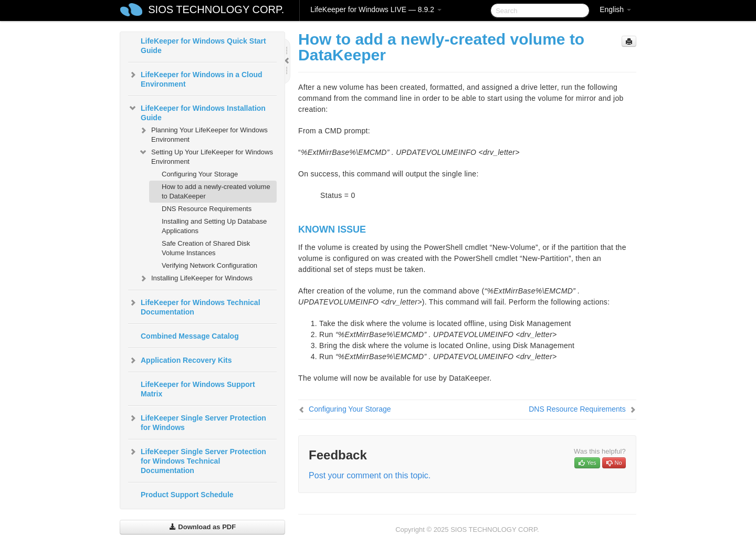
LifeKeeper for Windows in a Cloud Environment (195, 78)
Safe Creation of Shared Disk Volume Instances (206, 248)
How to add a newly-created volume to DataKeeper (216, 191)
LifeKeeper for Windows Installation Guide (197, 112)
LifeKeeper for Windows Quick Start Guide (203, 46)
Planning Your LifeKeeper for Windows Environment (203, 134)
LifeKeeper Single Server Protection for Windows (197, 422)
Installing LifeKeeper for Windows (196, 278)
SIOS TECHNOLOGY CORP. (216, 9)
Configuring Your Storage (200, 174)
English (615, 9)
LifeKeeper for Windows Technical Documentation (194, 306)
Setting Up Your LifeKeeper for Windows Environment (206, 156)
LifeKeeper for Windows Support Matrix (198, 389)
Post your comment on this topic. (370, 475)
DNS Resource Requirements (207, 209)
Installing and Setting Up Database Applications (214, 226)
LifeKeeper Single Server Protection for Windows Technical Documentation (197, 460)
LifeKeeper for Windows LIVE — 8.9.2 (376, 9)
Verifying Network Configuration (209, 265)
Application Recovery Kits (180, 360)
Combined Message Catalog (190, 336)
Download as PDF (202, 527)
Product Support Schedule (187, 495)
